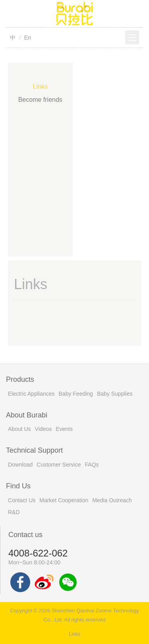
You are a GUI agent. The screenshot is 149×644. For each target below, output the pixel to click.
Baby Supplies (115, 394)
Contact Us (22, 500)
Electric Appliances (31, 394)
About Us (19, 429)
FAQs (92, 465)
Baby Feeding (76, 394)
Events (64, 429)
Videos (44, 429)
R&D (14, 512)
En (28, 38)
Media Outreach (112, 500)
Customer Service (59, 465)
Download (20, 465)
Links (40, 87)
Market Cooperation (64, 500)
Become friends (40, 100)
